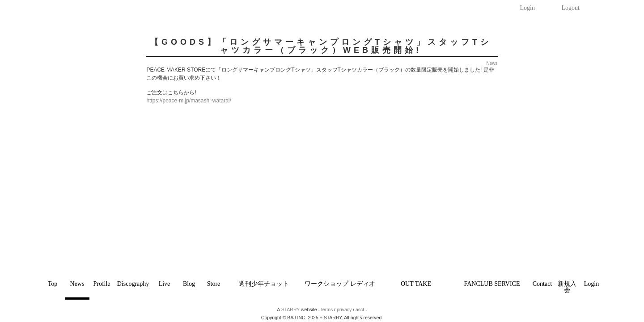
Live (165, 284)
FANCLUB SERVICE (492, 284)
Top (53, 284)
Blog (189, 284)
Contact (542, 284)
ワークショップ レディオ (340, 284)
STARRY (290, 309)
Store (214, 284)
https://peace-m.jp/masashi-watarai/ (189, 101)
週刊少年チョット (264, 284)
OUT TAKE (416, 284)
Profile (102, 284)
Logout (571, 8)
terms (327, 309)
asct (360, 309)
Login (527, 8)
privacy (344, 309)
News (77, 284)
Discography (133, 284)
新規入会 (567, 287)
